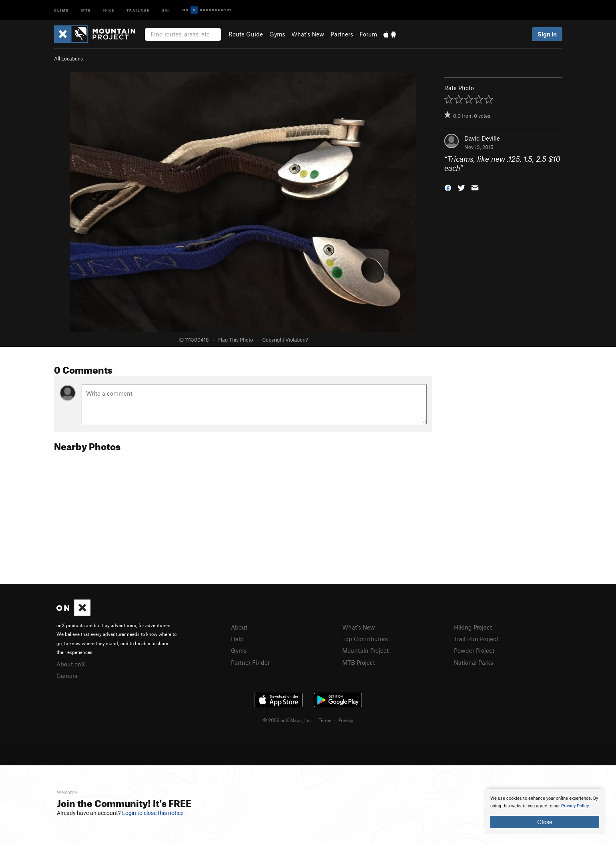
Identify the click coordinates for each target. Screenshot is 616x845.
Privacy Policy (575, 806)
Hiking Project (473, 627)
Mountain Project (365, 650)
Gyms (277, 34)
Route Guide (246, 34)
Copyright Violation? (285, 340)
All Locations (68, 58)
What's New (308, 34)
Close (545, 822)
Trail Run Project (476, 639)
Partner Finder (250, 662)
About (239, 627)
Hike (109, 10)
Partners (342, 34)
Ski (166, 10)
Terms (325, 720)
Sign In (547, 34)
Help (237, 639)
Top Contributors (365, 639)
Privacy (346, 720)
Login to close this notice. (153, 813)
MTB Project (359, 662)
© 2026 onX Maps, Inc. (287, 720)
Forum (368, 34)
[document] (545, 811)
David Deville (482, 138)
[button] (448, 187)
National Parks (474, 662)
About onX (71, 664)
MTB (86, 10)
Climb (62, 10)
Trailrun (138, 10)
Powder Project (474, 650)
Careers (67, 676)
